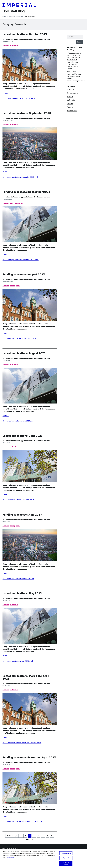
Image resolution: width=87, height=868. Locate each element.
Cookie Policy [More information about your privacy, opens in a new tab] (10, 858)
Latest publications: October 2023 (25, 34)
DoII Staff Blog (14, 11)
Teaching (70, 107)
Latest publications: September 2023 (27, 113)
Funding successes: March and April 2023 (29, 758)
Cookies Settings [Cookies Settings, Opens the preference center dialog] (66, 854)
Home (4, 16)
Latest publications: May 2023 (22, 593)
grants (12, 203)
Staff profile (71, 100)
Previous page (12, 836)
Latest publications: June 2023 (23, 436)
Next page (30, 839)
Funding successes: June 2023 (22, 515)
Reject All (66, 858)
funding (12, 286)
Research (6, 46)
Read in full (19, 98)
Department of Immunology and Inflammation (72, 62)
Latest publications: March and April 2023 (26, 677)
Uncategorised (72, 111)
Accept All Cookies (66, 864)
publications (14, 46)
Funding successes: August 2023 (24, 274)
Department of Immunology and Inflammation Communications (26, 39)
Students (70, 104)
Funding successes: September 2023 (26, 192)
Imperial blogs (11, 16)
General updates (72, 93)
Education (70, 90)
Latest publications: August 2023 (24, 353)
